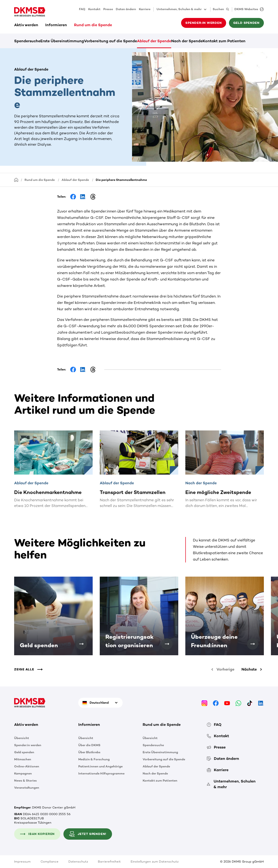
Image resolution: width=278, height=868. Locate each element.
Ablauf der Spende (154, 41)
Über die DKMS (89, 745)
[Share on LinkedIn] (83, 197)
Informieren (56, 25)
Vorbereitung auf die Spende (110, 41)
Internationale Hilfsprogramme (101, 773)
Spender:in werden (203, 23)
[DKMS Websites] (248, 9)
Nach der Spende (187, 41)
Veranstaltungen (27, 788)
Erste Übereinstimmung (62, 41)
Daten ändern (126, 9)
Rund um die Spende (93, 25)
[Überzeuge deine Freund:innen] (253, 644)
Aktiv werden (26, 25)
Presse (108, 9)
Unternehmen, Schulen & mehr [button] (182, 9)
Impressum (22, 862)
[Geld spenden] (81, 644)
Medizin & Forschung (94, 759)
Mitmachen (23, 759)
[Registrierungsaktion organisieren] (167, 644)
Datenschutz (78, 862)
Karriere (145, 9)
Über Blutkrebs (89, 752)
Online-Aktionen (27, 766)
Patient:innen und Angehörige (100, 766)
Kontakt (94, 9)
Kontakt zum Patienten (224, 41)
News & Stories (25, 781)
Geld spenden (246, 23)
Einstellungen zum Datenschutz (155, 862)
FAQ (82, 9)
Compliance (50, 862)
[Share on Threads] (93, 197)
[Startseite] (16, 180)
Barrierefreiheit (109, 862)
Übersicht (22, 738)
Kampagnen (23, 773)
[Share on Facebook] (73, 197)
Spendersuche (27, 41)
